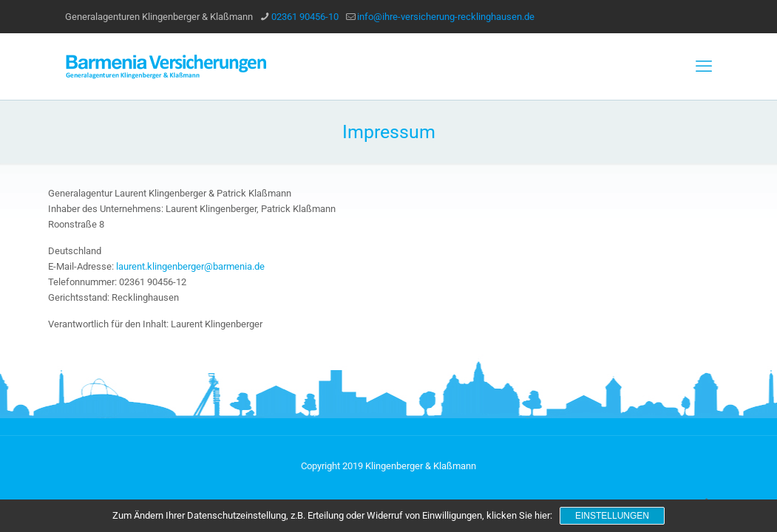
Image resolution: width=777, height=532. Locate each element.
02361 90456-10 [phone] (305, 17)
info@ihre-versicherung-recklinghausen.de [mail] (446, 17)
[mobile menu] (704, 66)
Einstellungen (612, 516)
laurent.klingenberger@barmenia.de (190, 266)
